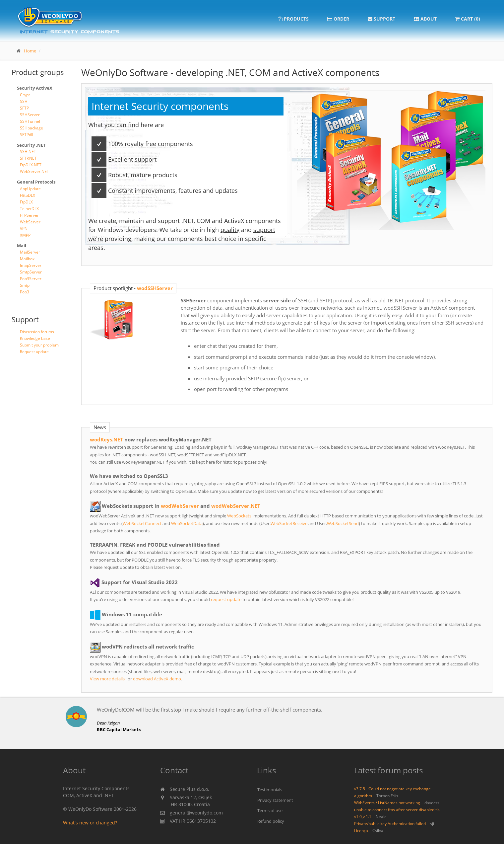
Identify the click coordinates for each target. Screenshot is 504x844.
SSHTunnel (30, 121)
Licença (361, 830)
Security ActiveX (35, 88)
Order (338, 19)
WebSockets (239, 516)
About (425, 19)
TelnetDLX (29, 209)
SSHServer (30, 115)
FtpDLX (26, 202)
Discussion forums (37, 332)
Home (30, 51)
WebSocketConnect (142, 523)
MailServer (30, 252)
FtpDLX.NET (31, 165)
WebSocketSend (343, 523)
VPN (24, 229)
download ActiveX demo (157, 679)
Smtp (25, 285)
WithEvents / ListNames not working (387, 803)
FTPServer (29, 215)
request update (226, 599)
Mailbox (27, 259)
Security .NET (31, 145)
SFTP (24, 108)
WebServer (30, 222)
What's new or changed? (90, 823)
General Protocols (36, 182)
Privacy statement (275, 800)
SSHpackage (31, 128)
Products (293, 19)
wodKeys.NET (106, 439)
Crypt (25, 95)
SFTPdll (27, 135)
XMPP (25, 235)
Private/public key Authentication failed (390, 823)
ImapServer (31, 265)
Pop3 (25, 292)
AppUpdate (30, 189)
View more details (107, 679)
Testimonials (270, 790)
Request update (34, 352)
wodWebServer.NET (236, 506)
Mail (22, 246)
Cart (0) (468, 19)
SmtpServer (31, 272)
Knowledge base (35, 338)
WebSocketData (187, 523)
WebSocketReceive (289, 523)
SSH (24, 101)
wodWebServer (180, 506)
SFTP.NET (28, 158)
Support (381, 19)
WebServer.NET (34, 171)
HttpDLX (28, 195)
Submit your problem (39, 345)
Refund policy (271, 821)
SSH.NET (28, 152)
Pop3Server (31, 279)
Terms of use (270, 810)
